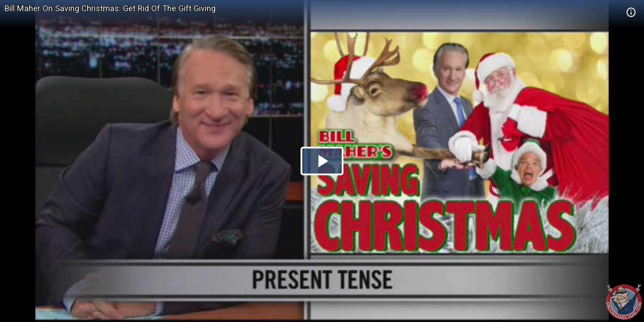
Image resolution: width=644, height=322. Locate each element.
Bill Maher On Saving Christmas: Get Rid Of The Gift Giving (110, 8)
